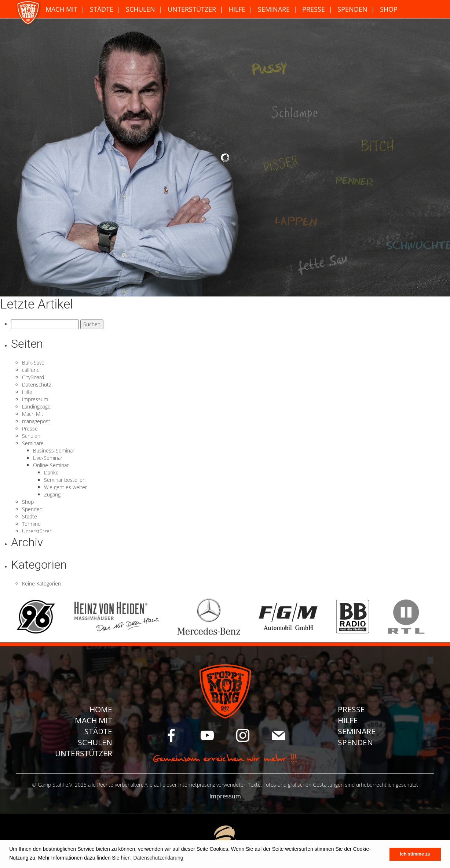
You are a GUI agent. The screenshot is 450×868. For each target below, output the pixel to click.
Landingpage (36, 407)
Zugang (52, 494)
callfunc (31, 370)
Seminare (274, 9)
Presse (314, 9)
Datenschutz (36, 385)
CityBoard (33, 377)
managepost (36, 421)
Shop (389, 9)
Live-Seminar (48, 458)
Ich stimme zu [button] (415, 854)
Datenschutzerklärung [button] (158, 858)
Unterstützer (192, 9)
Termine (31, 524)
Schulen (140, 9)
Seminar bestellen (65, 480)
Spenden (352, 9)
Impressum (35, 399)
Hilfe (237, 9)
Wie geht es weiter (65, 487)
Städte (102, 9)
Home (101, 709)
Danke (51, 472)
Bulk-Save (33, 363)
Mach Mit (61, 9)
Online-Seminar (51, 465)
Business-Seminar (54, 450)
